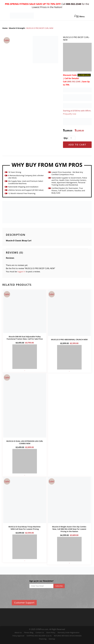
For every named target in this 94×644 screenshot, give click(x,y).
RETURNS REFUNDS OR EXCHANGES (68, 636)
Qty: (66, 138)
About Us (18, 633)
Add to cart (77, 145)
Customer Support (24, 603)
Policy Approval (18, 636)
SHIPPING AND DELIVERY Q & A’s (39, 636)
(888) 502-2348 (74, 82)
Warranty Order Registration (68, 633)
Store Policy (51, 633)
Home (5, 28)
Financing (43, 639)
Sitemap (52, 639)
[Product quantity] (72, 138)
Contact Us (40, 633)
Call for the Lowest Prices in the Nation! (47, 6)
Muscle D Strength (17, 28)
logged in (21, 272)
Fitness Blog (29, 633)
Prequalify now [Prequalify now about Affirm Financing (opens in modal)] (70, 114)
